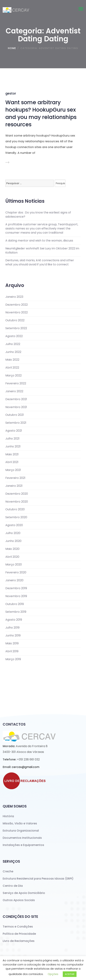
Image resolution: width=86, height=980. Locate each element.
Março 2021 (13, 470)
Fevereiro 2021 (15, 478)
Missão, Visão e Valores (20, 823)
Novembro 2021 (16, 407)
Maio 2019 (12, 643)
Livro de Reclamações (19, 941)
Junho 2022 (13, 352)
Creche (8, 871)
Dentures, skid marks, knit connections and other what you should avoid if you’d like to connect (40, 262)
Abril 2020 (12, 557)
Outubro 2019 (15, 604)
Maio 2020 (12, 549)
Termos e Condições (18, 927)
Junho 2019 (13, 636)
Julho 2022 (13, 344)
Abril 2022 (12, 368)
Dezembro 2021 (16, 399)
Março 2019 (13, 659)
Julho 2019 (12, 628)
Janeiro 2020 (14, 580)
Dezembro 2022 (17, 305)
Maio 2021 (12, 454)
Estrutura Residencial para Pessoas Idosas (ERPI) (38, 879)
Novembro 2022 (17, 312)
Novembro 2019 (16, 596)
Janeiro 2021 (14, 486)
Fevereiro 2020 (16, 572)
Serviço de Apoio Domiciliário (24, 893)
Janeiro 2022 (14, 391)
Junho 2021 (13, 447)
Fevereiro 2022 (16, 383)
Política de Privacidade (19, 934)
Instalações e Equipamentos (23, 845)
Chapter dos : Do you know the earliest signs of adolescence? (38, 215)
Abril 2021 (12, 462)
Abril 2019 (12, 651)
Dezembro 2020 (17, 494)
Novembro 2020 (17, 502)
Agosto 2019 (14, 620)
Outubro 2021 (15, 415)
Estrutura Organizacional (21, 831)
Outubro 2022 (15, 320)
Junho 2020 (13, 541)
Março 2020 (14, 565)
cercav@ (26, 767)
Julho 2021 (12, 439)
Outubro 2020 (15, 509)
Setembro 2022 (16, 328)
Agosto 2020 (14, 525)
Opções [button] (53, 974)
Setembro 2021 (16, 423)
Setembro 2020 (16, 517)
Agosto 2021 (14, 431)
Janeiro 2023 (14, 297)
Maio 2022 (12, 360)
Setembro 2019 (16, 612)
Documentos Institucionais (22, 838)
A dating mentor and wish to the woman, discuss (39, 241)
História (8, 816)
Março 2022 (13, 376)
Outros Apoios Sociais (19, 900)
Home (12, 48)
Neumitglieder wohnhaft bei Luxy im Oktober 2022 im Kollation (42, 251)
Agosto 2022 (14, 336)
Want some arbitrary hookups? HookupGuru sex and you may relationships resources (41, 114)
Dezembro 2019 (16, 588)
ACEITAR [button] (70, 974)
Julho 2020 (13, 533)
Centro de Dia (13, 886)
